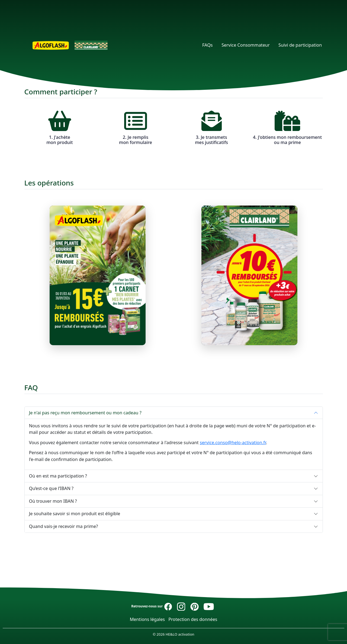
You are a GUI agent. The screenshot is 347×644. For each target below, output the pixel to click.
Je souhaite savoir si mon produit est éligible (75, 514)
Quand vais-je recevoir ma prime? (64, 526)
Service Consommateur (245, 45)
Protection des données (193, 619)
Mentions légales (147, 619)
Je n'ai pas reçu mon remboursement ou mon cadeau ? (85, 413)
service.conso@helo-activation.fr (233, 443)
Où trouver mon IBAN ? (53, 501)
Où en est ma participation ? (58, 476)
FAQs (208, 45)
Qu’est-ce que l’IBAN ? (51, 488)
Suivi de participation (300, 45)
